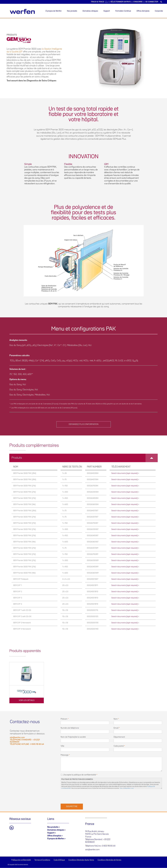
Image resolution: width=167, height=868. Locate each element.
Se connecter (152, 2)
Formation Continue (123, 11)
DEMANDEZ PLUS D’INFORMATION (84, 424)
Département (119, 737)
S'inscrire (138, 2)
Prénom (64, 719)
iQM (114, 133)
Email (116, 728)
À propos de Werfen (54, 11)
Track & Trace (99, 2)
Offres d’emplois (143, 11)
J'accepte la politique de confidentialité (79, 775)
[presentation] (77, 796)
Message (65, 755)
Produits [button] (85, 458)
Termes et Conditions (42, 860)
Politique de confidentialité (21, 860)
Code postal (119, 746)
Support (107, 11)
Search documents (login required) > (125, 473)
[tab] (83, 458)
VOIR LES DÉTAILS (27, 700)
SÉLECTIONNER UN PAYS (121, 2)
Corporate (159, 11)
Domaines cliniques (90, 11)
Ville (62, 746)
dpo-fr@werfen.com (127, 788)
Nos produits (72, 11)
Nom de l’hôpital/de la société (73, 737)
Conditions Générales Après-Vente (81, 860)
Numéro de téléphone (70, 728)
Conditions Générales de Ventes (109, 860)
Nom (116, 719)
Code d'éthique (59, 860)
